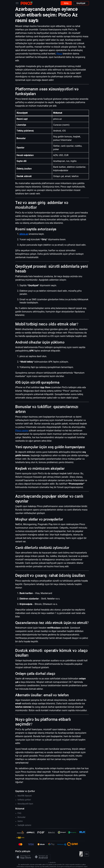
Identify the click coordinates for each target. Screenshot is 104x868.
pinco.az (24, 234)
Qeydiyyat (81, 3)
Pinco (59, 54)
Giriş (66, 3)
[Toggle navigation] (17, 3)
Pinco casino (22, 430)
